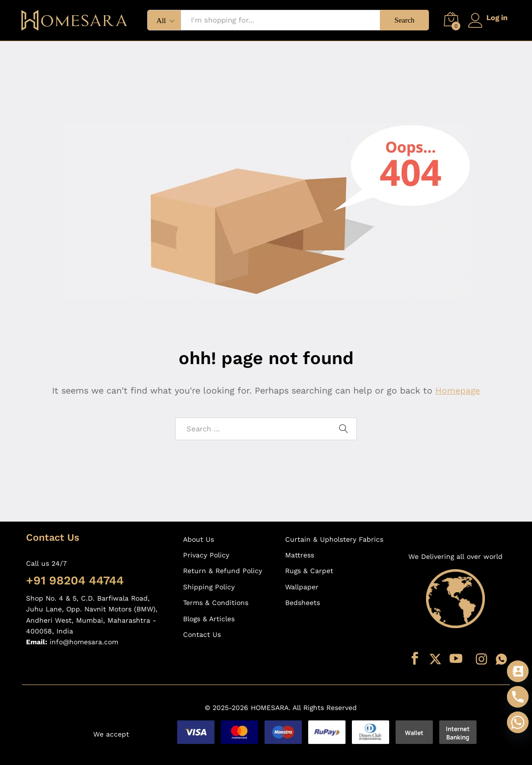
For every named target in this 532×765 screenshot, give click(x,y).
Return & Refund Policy (223, 571)
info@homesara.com (84, 642)
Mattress (300, 555)
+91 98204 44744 (75, 580)
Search (402, 20)
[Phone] (518, 697)
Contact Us (202, 634)
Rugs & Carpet (309, 571)
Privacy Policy (206, 555)
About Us (199, 539)
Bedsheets (303, 603)
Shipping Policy (209, 587)
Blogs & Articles (209, 619)
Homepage (458, 390)
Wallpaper (302, 587)
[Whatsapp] (518, 722)
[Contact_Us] (518, 671)
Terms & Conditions (216, 603)
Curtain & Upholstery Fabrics (334, 539)
